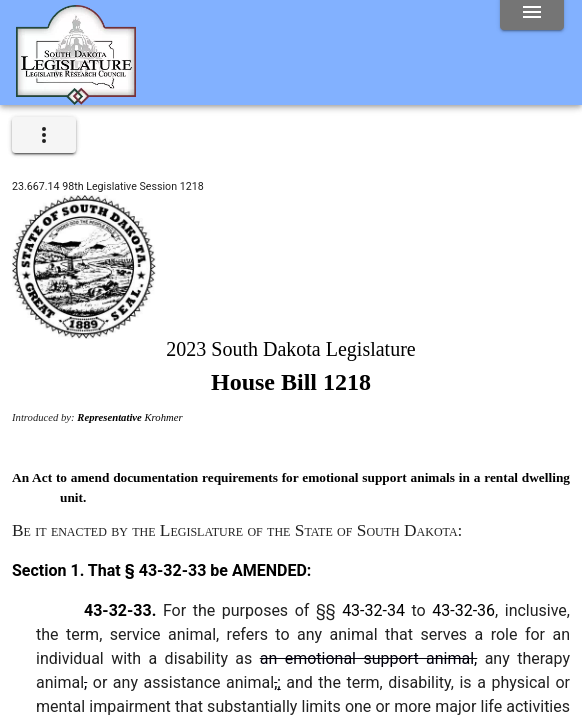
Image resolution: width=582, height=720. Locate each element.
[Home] (76, 97)
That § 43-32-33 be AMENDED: (197, 570)
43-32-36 (463, 610)
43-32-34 (373, 610)
